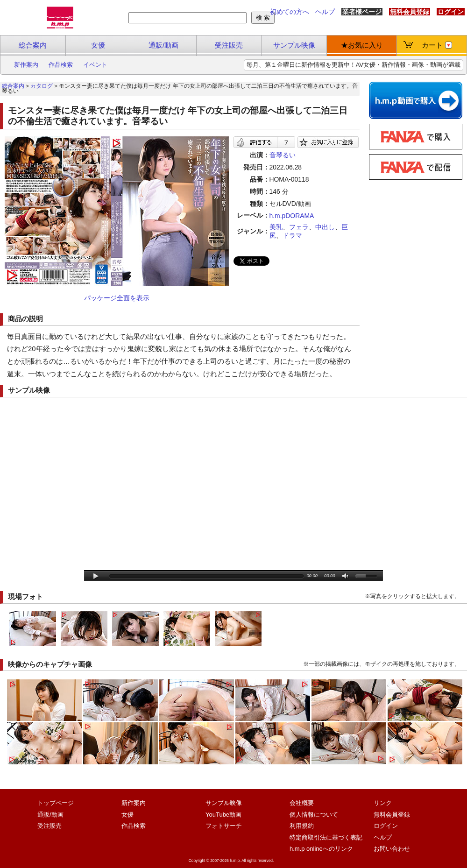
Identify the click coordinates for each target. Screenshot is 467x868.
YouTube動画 (223, 815)
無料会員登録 (410, 12)
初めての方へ (290, 12)
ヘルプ (325, 12)
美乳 (276, 227)
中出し (325, 227)
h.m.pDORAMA (292, 216)
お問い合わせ (392, 849)
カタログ (42, 86)
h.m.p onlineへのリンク (321, 849)
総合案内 (33, 45)
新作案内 (26, 65)
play (96, 576)
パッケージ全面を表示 (117, 298)
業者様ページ (362, 12)
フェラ (299, 227)
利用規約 (302, 826)
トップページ (56, 803)
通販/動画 (163, 45)
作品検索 (61, 65)
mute (346, 576)
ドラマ (292, 235)
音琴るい (283, 155)
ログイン (451, 12)
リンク (383, 803)
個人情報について (314, 815)
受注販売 (229, 45)
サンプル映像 (294, 45)
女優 (98, 45)
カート (437, 45)
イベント (95, 65)
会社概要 (302, 803)
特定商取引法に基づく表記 (326, 837)
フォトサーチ (224, 826)
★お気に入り (362, 45)
